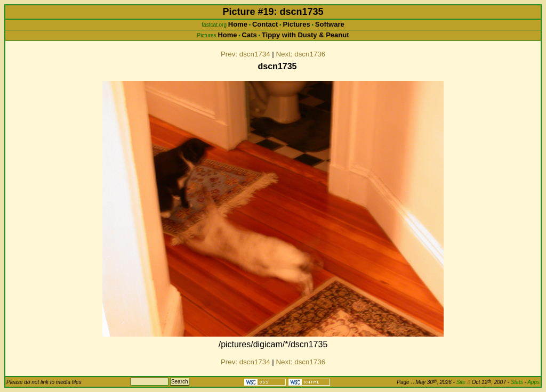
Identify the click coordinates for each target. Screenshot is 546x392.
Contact (265, 24)
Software (330, 24)
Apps (533, 382)
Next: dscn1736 (300, 54)
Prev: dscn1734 (246, 54)
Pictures (296, 24)
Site (463, 382)
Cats (250, 35)
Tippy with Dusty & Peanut (306, 35)
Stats (517, 382)
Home (238, 24)
